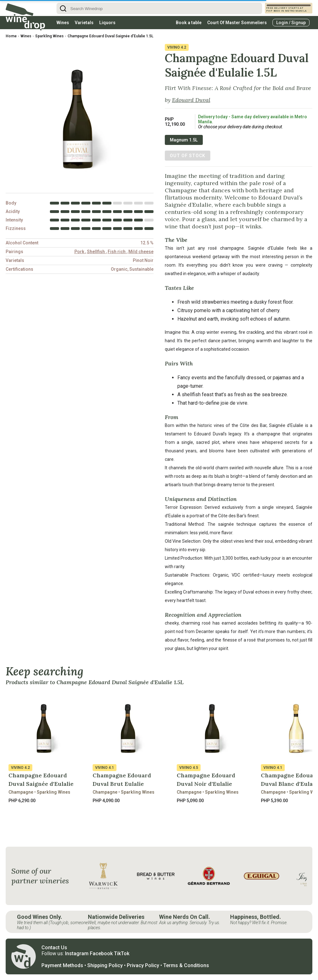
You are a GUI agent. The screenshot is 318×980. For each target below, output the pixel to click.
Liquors (107, 23)
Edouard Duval (191, 100)
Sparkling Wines (49, 36)
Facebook (101, 953)
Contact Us (54, 948)
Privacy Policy (143, 965)
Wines (63, 23)
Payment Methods (62, 965)
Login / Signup (291, 23)
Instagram (77, 953)
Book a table (189, 23)
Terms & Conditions (186, 965)
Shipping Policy (105, 965)
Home (11, 36)
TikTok (122, 953)
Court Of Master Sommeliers (237, 23)
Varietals (84, 23)
